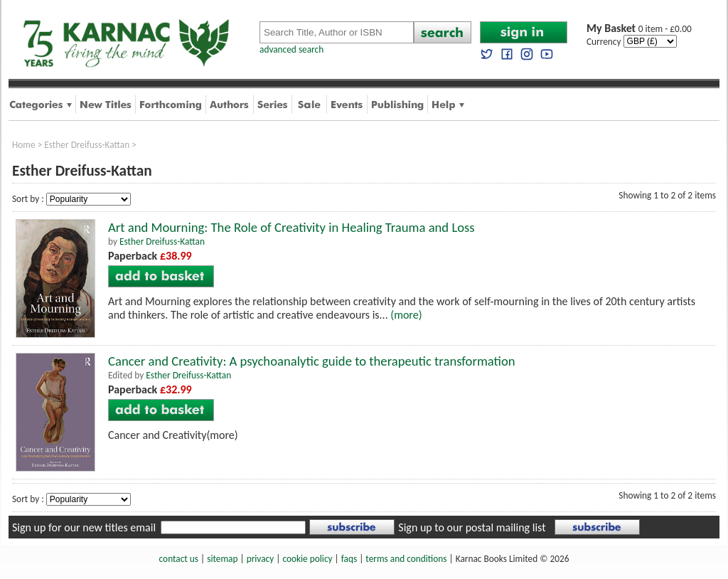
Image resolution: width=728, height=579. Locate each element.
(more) (406, 315)
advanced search (291, 49)
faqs (349, 559)
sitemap (222, 559)
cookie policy (307, 559)
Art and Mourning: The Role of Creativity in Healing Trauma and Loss (291, 227)
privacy (261, 559)
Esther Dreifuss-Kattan (87, 145)
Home (24, 145)
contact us (179, 559)
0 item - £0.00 (639, 29)
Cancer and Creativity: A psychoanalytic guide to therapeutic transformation (312, 361)
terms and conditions (406, 559)
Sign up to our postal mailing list (472, 527)
